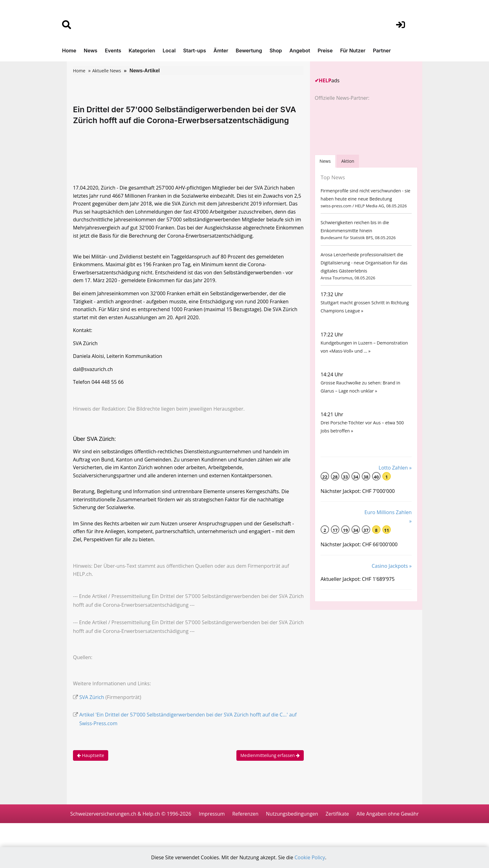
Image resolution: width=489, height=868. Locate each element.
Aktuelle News (107, 71)
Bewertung (249, 51)
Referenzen (280, 819)
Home (69, 51)
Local (169, 51)
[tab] (325, 161)
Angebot (300, 51)
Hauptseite (91, 760)
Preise (325, 51)
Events (113, 51)
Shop (276, 51)
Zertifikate (373, 819)
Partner (382, 51)
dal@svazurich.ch (93, 372)
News (91, 51)
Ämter (221, 51)
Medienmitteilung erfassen (270, 760)
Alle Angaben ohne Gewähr (244, 837)
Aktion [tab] (348, 161)
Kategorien (142, 51)
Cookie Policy (310, 858)
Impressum (246, 819)
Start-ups (194, 51)
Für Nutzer (353, 51)
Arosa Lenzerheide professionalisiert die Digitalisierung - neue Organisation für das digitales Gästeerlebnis (363, 265)
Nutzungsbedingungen (327, 819)
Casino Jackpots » (392, 572)
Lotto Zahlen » (395, 474)
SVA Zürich (92, 702)
